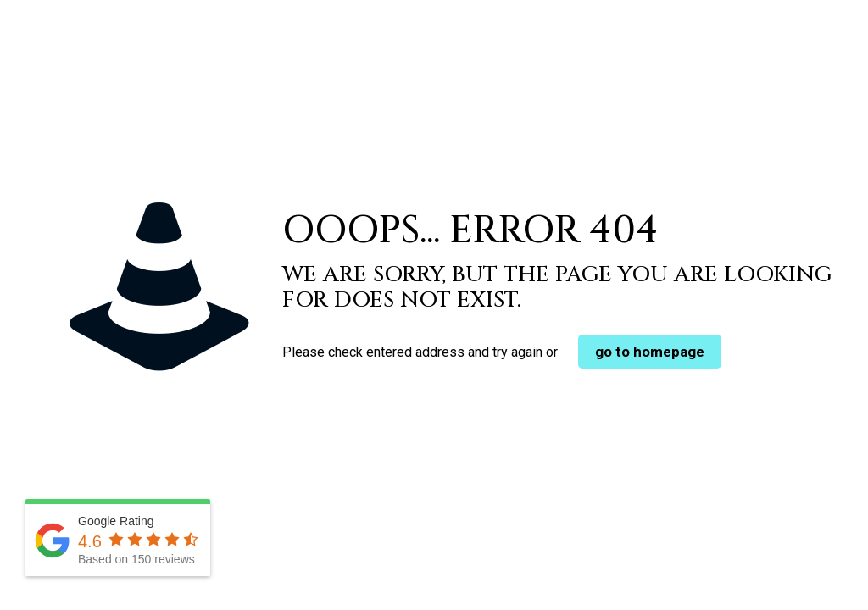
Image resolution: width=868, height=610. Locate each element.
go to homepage (650, 352)
